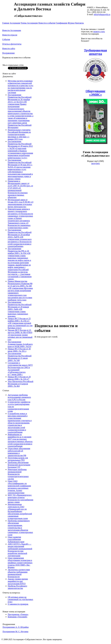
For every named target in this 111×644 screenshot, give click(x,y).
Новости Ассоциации (12, 30)
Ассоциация (15, 23)
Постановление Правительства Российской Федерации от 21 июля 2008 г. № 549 (20, 357)
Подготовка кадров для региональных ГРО (18, 459)
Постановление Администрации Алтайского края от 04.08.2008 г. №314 (20, 344)
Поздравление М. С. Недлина (15, 632)
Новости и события (47, 23)
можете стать (99, 32)
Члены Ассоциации (29, 23)
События (6, 39)
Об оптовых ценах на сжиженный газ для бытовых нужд (20, 599)
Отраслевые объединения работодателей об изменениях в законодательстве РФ (19, 452)
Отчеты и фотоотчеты (12, 44)
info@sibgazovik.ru (102, 14)
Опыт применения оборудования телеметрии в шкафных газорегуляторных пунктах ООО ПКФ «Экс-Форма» (20, 563)
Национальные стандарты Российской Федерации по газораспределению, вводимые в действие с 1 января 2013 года (19, 134)
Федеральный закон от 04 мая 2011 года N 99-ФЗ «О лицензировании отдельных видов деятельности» (21, 203)
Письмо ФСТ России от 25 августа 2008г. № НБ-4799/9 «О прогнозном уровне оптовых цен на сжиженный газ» (20, 335)
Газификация (62, 23)
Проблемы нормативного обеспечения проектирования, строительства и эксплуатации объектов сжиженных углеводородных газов (20, 528)
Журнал (71, 23)
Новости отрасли (10, 35)
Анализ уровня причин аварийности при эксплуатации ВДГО (18, 581)
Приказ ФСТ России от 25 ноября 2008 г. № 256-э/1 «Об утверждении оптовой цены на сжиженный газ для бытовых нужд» (20, 323)
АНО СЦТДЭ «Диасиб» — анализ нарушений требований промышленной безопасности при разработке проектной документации (20, 550)
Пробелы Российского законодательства (17, 587)
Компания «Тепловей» (18, 617)
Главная (6, 23)
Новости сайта (9, 48)
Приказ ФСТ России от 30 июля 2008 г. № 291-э (19, 350)
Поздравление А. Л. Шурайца (16, 627)
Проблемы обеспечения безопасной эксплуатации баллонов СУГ (19, 465)
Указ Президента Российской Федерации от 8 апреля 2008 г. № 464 (21, 384)
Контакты (80, 23)
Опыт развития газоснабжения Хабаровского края (16, 539)
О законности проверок (18, 604)
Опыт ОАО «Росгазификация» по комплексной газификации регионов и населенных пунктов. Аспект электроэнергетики (19, 487)
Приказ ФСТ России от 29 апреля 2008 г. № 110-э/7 (19, 378)
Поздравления (8, 53)
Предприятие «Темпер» (18, 614)
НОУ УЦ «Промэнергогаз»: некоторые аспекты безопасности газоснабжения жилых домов (20, 499)
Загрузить (95, 163)
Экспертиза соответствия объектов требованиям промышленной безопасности (19, 573)
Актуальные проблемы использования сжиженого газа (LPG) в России (19, 397)
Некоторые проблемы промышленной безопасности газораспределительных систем (18, 474)
